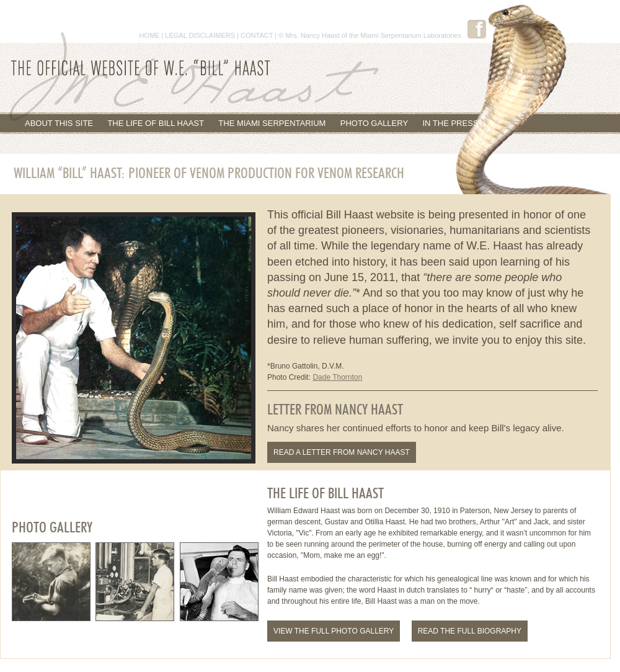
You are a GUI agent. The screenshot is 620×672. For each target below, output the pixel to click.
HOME (149, 35)
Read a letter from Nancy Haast (342, 452)
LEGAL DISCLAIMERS (200, 35)
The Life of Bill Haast (156, 123)
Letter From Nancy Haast (335, 410)
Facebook (477, 29)
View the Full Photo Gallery (334, 631)
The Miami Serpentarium (272, 123)
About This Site (59, 123)
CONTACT (257, 35)
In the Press (450, 123)
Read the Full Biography (470, 631)
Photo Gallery (374, 123)
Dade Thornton (337, 377)
